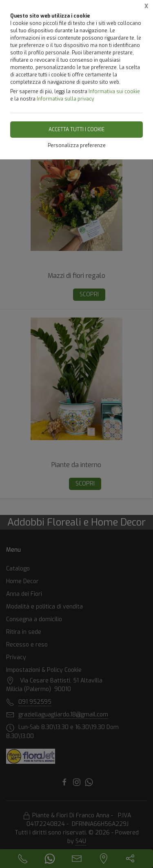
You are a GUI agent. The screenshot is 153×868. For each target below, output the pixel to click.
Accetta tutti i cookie (76, 130)
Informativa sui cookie (114, 92)
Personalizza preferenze (77, 145)
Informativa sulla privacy (65, 99)
